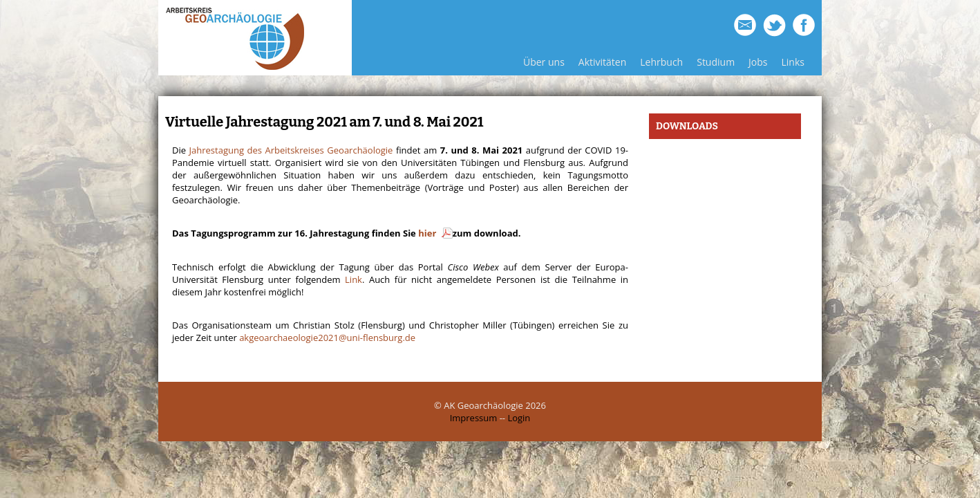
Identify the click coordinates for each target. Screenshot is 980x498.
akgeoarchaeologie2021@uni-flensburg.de (327, 338)
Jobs (758, 62)
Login (519, 418)
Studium (716, 62)
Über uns (544, 62)
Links (793, 62)
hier (428, 233)
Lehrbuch (661, 62)
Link (354, 279)
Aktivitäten (602, 62)
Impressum (474, 418)
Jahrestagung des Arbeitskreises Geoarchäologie (291, 150)
